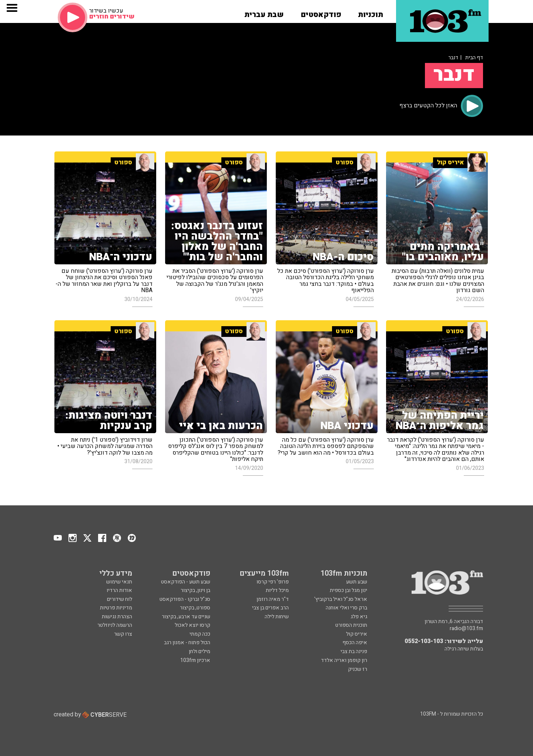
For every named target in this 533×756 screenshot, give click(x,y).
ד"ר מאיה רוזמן (273, 599)
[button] (371, 12)
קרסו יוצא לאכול (192, 625)
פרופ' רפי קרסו (273, 582)
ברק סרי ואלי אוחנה (346, 608)
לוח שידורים (120, 599)
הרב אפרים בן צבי (270, 608)
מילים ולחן (200, 651)
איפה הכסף (355, 643)
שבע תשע (357, 582)
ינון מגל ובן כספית (348, 590)
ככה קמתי (200, 634)
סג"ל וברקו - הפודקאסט (185, 599)
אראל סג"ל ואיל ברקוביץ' (341, 599)
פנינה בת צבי (354, 651)
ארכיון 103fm (195, 660)
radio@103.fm (466, 629)
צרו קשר (123, 634)
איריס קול (357, 634)
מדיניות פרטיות (116, 608)
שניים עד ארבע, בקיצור (186, 617)
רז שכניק (358, 669)
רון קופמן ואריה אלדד (344, 660)
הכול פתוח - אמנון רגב (187, 643)
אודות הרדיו (119, 590)
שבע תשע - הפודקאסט (186, 582)
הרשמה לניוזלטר (115, 625)
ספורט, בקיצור (195, 608)
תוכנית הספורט (351, 625)
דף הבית (474, 58)
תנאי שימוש (119, 582)
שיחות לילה (277, 617)
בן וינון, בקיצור (195, 590)
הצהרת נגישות (117, 617)
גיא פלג (359, 617)
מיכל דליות (277, 590)
